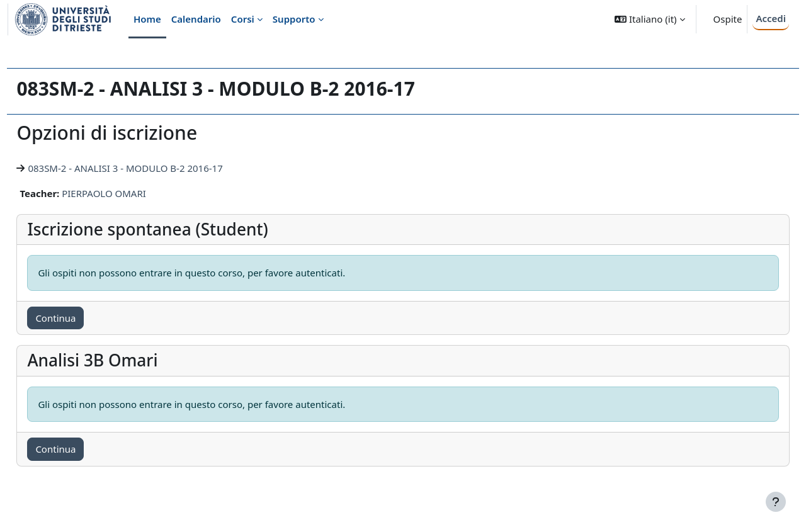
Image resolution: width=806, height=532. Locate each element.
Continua (84, 318)
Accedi (771, 18)
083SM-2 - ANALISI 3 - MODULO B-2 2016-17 (153, 168)
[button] (650, 19)
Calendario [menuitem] (196, 19)
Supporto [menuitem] (294, 19)
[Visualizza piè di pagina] (776, 502)
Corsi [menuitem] (243, 19)
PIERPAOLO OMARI (132, 193)
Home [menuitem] (147, 19)
